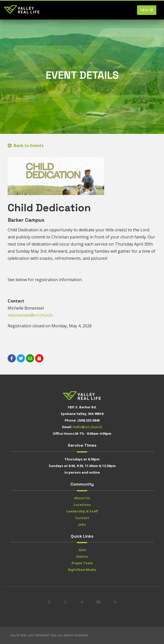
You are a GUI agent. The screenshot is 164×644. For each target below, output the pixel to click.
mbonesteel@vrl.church (30, 315)
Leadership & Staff (82, 511)
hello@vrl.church (87, 427)
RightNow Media (82, 570)
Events (82, 556)
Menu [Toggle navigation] (147, 10)
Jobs (82, 524)
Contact (82, 518)
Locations (82, 505)
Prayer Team (82, 563)
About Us (82, 498)
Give (82, 550)
